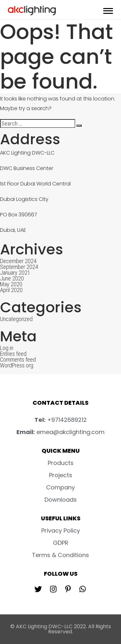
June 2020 (12, 278)
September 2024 (19, 267)
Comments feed (18, 360)
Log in (7, 348)
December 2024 (18, 261)
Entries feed (13, 354)
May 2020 (11, 284)
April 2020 (11, 290)
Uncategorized (16, 319)
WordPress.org (17, 365)
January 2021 (15, 273)
